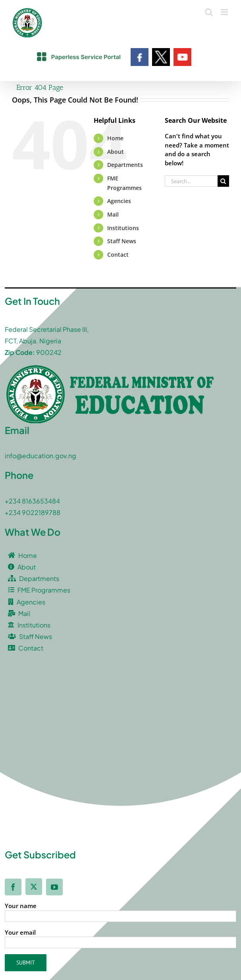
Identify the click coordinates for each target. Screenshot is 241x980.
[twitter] (34, 887)
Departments (125, 165)
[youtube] (54, 887)
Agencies (119, 201)
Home (115, 138)
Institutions (123, 228)
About (116, 152)
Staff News (122, 241)
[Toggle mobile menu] (225, 12)
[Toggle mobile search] (209, 12)
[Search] (223, 181)
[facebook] (13, 887)
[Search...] (191, 181)
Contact (118, 255)
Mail (113, 214)
